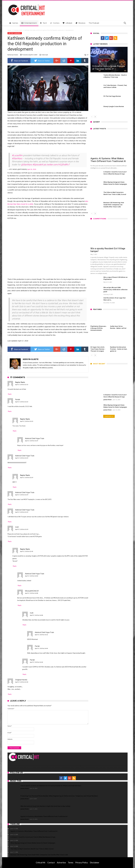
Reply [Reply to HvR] (10, 541)
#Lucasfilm (17, 155)
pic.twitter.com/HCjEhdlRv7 (57, 165)
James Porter (108, 400)
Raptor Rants (20, 382)
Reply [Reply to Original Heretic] (10, 694)
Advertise (61, 863)
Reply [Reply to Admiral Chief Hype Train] (20, 450)
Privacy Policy (82, 863)
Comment (11, 709)
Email (10, 733)
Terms (71, 863)
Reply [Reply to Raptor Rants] (10, 394)
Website (10, 739)
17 (88, 55)
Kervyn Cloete (14, 55)
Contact (51, 863)
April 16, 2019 (32, 169)
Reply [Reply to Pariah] (10, 411)
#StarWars (17, 158)
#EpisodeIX (38, 165)
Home (9, 30)
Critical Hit (41, 863)
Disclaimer (95, 863)
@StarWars (27, 165)
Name (10, 726)
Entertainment (18, 30)
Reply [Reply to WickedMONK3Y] (20, 605)
